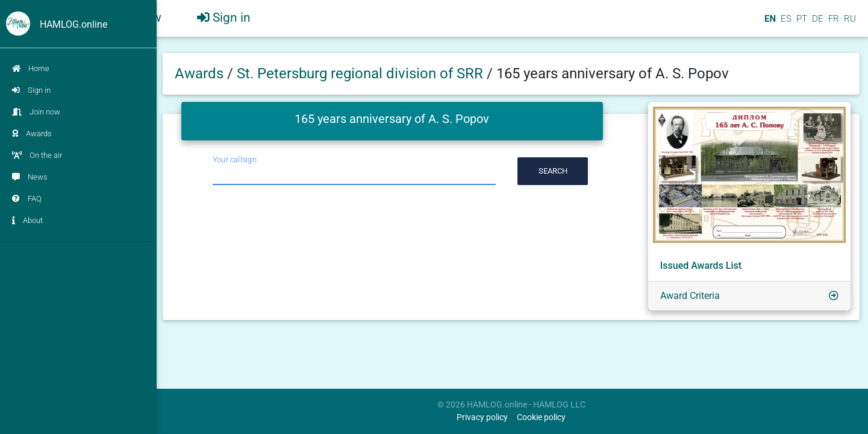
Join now (36, 112)
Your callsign (235, 159)
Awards (32, 134)
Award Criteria (690, 296)
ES (785, 24)
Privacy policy (482, 417)
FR (832, 24)
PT (801, 24)
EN (769, 24)
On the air (37, 155)
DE (816, 24)
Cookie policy (541, 417)
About (27, 220)
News (30, 177)
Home (31, 68)
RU (850, 24)
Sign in (31, 90)
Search (553, 171)
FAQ (27, 199)
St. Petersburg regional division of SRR (362, 74)
